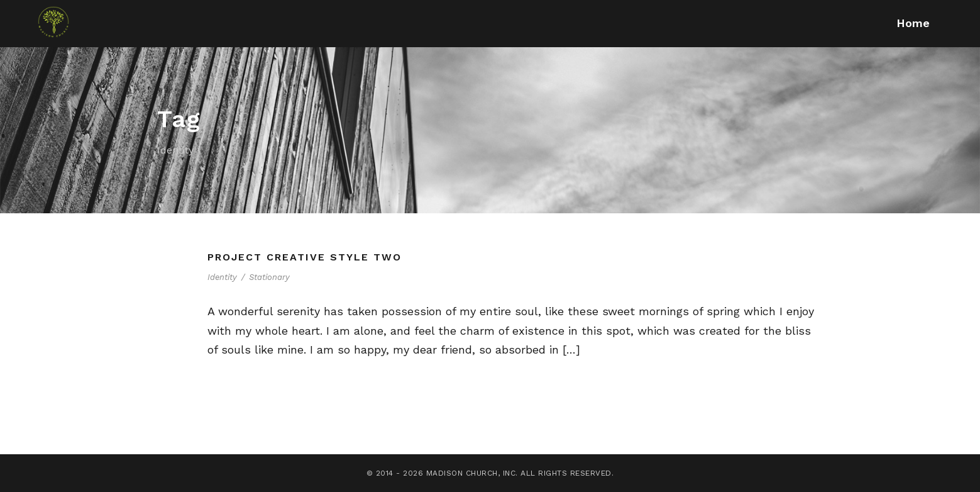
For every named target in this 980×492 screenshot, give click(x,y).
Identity (222, 277)
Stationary (269, 277)
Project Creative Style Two (305, 257)
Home (913, 23)
